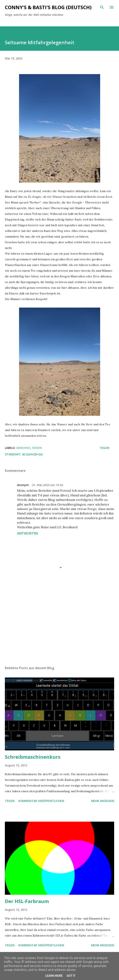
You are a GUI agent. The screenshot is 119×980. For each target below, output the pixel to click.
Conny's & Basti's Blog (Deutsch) (48, 7)
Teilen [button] (104, 448)
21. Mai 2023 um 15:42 (48, 485)
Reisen (37, 448)
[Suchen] (102, 7)
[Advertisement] (59, 624)
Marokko (23, 448)
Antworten (27, 533)
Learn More (54, 976)
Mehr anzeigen (103, 801)
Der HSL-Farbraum (27, 901)
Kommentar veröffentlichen (41, 801)
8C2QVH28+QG (33, 454)
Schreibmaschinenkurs (33, 757)
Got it (71, 976)
